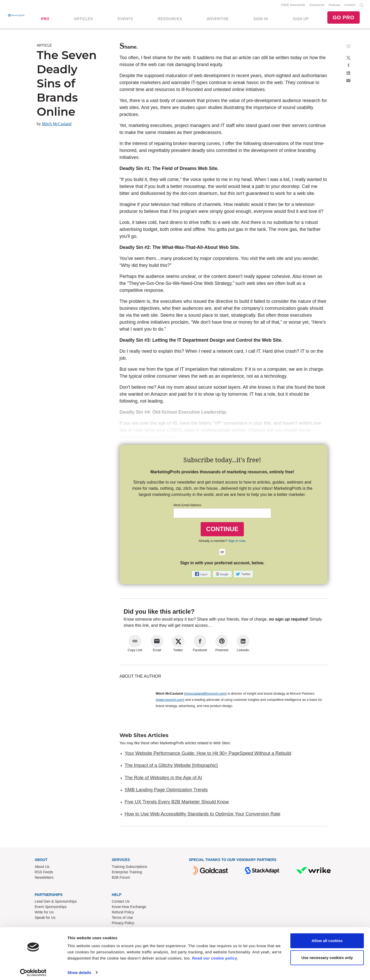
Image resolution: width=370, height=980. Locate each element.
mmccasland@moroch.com (205, 695)
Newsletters (44, 878)
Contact (350, 5)
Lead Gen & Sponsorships (56, 902)
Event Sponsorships (51, 908)
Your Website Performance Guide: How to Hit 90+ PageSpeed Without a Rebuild (208, 754)
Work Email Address (187, 506)
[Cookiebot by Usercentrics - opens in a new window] (33, 970)
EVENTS (125, 19)
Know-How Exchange (129, 908)
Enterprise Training (127, 873)
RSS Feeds (44, 873)
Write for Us (44, 913)
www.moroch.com (170, 701)
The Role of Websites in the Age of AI (163, 778)
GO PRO (344, 18)
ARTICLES (84, 19)
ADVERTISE (218, 19)
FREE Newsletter (293, 5)
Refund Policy (123, 913)
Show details (79, 970)
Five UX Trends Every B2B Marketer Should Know (177, 803)
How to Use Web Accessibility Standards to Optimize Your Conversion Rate (202, 815)
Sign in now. (237, 542)
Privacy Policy (123, 924)
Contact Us (121, 902)
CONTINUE (222, 530)
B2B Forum (121, 878)
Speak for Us (45, 919)
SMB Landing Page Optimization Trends (166, 791)
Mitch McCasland (57, 125)
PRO (45, 19)
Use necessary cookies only (327, 955)
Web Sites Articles (144, 736)
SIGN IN (261, 19)
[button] (202, 575)
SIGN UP (301, 19)
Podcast (334, 5)
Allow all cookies (327, 938)
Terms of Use (122, 919)
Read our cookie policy (215, 956)
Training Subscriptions (129, 867)
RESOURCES (170, 19)
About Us (42, 867)
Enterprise (317, 5)
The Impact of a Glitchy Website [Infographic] (171, 766)
